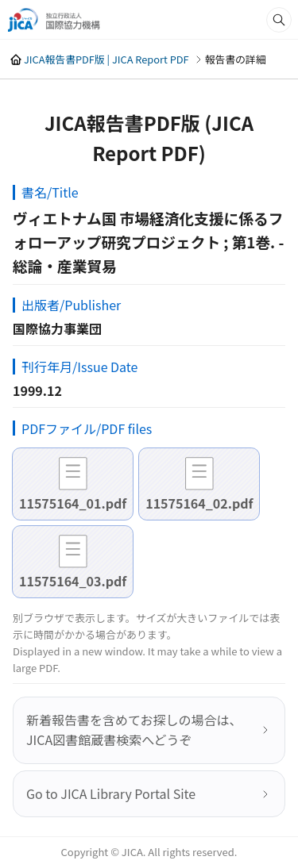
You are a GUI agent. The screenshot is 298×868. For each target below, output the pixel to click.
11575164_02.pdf (199, 503)
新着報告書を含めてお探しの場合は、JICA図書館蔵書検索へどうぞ (134, 730)
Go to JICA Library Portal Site (111, 793)
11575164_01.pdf (73, 503)
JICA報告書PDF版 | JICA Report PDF (106, 59)
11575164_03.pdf (73, 581)
